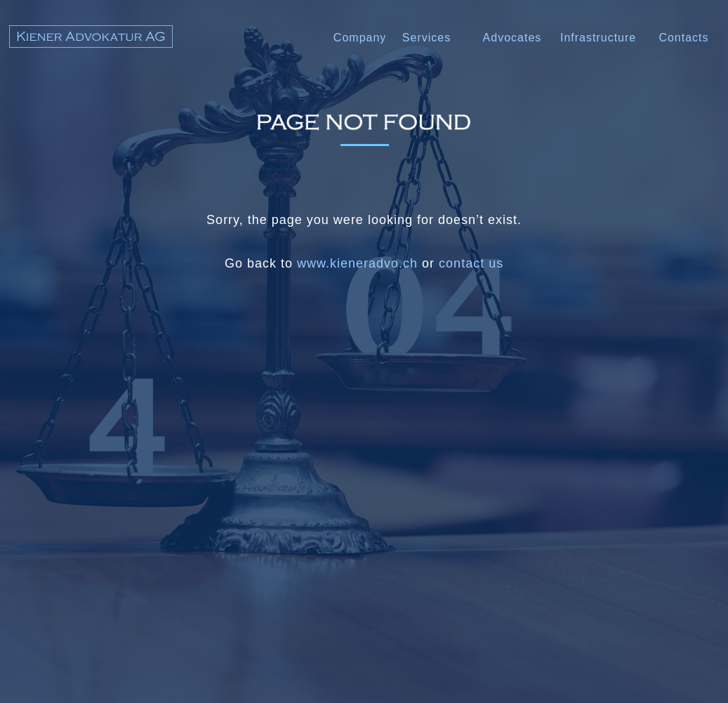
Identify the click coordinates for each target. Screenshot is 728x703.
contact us (471, 263)
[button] (513, 39)
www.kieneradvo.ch (357, 263)
